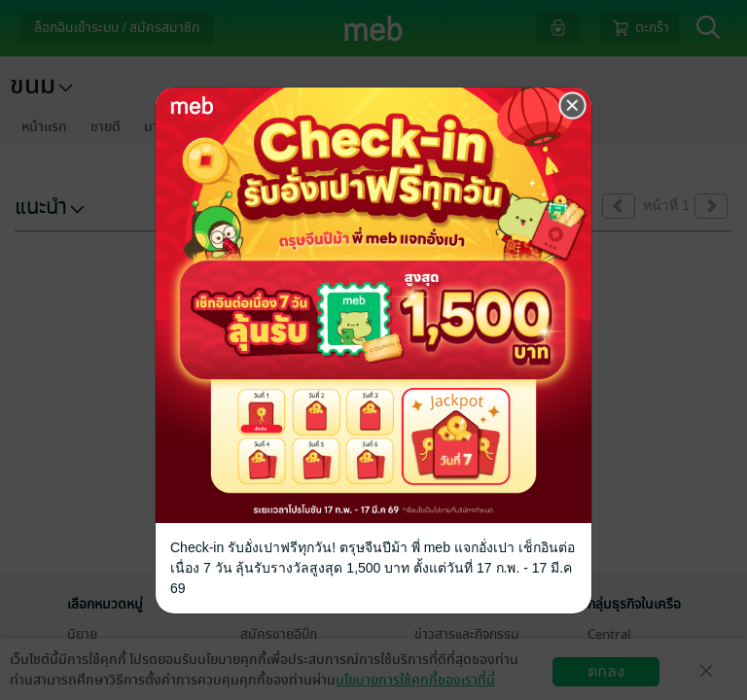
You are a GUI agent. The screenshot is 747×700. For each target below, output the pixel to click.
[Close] (573, 106)
